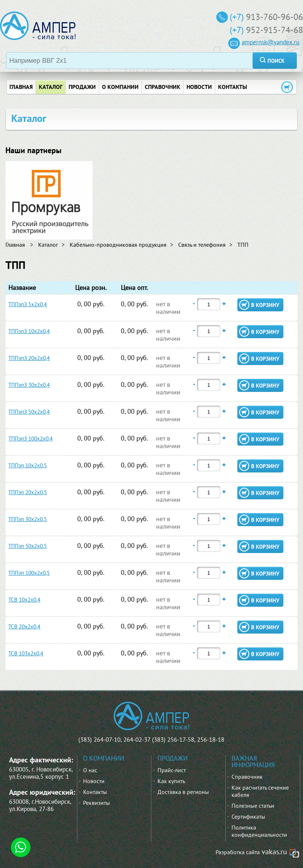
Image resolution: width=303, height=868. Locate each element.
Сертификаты (248, 816)
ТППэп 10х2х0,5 (28, 465)
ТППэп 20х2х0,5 (28, 492)
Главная (15, 245)
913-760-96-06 (275, 17)
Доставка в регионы (183, 792)
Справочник (247, 777)
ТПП (243, 245)
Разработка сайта (238, 852)
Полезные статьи (253, 806)
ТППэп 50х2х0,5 (28, 546)
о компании (120, 87)
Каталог (51, 87)
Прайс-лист (172, 770)
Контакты (95, 792)
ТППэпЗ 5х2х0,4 (28, 304)
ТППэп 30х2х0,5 (28, 519)
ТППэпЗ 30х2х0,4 (29, 385)
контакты (233, 87)
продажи (82, 87)
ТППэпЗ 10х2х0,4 (29, 331)
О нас (90, 770)
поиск (276, 61)
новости (199, 87)
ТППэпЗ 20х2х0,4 (29, 358)
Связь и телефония (202, 245)
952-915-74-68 (275, 30)
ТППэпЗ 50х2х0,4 (29, 412)
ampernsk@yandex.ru (271, 42)
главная (21, 87)
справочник (163, 87)
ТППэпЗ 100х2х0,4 (30, 439)
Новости (94, 781)
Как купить (171, 781)
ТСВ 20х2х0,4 (24, 627)
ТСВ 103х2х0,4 (26, 653)
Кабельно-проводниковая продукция (118, 245)
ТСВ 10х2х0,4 (24, 600)
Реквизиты (97, 803)
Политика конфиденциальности (259, 831)
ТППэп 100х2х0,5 (29, 573)
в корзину (265, 305)
